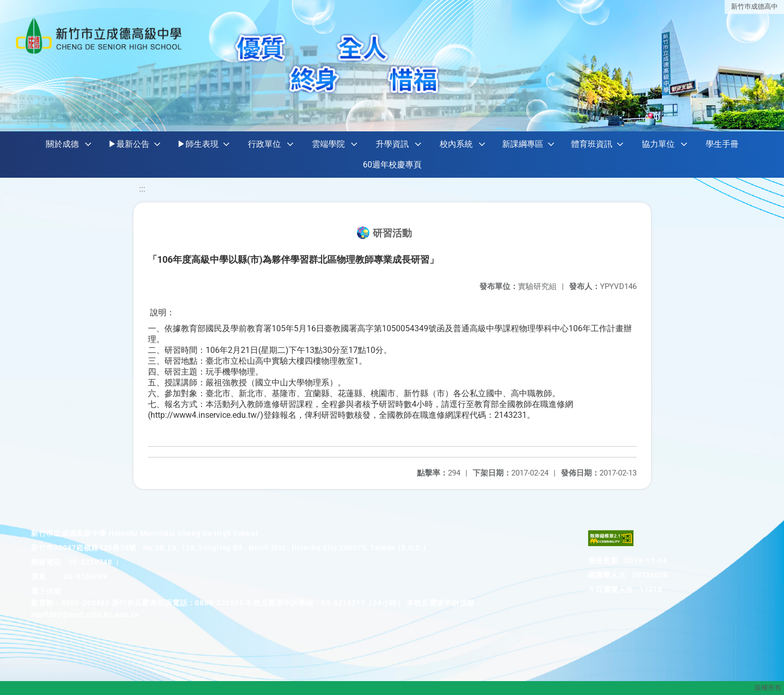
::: (142, 189)
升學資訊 (392, 144)
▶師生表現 (198, 144)
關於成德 (62, 144)
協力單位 (658, 144)
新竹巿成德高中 (754, 6)
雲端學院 (328, 144)
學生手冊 (722, 144)
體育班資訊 (592, 144)
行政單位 (264, 144)
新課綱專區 (523, 144)
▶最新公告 (129, 144)
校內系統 (456, 144)
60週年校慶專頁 (392, 165)
